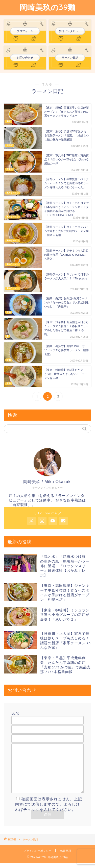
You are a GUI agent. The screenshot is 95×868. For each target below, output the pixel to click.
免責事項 (66, 856)
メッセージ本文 (47, 771)
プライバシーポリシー (38, 856)
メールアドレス (47, 726)
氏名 (47, 717)
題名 (47, 735)
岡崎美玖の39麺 (47, 7)
